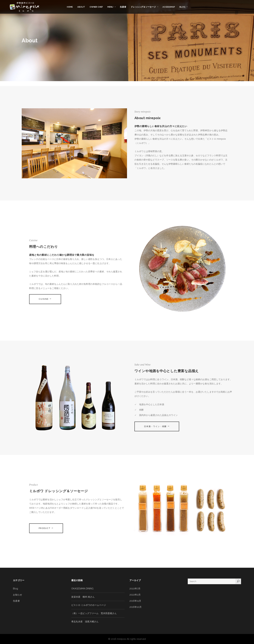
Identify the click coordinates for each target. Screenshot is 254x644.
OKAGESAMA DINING (82, 589)
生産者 (16, 601)
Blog (15, 589)
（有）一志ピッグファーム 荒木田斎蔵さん (94, 613)
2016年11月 (135, 601)
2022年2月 (135, 595)
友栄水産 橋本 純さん (83, 597)
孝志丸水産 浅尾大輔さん (85, 622)
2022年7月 (135, 589)
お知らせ (17, 595)
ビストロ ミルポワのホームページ (89, 605)
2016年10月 (136, 607)
